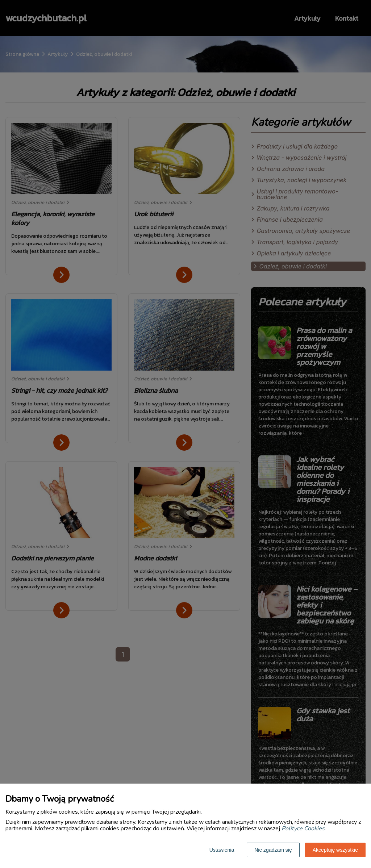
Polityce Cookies (303, 829)
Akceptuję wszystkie (335, 850)
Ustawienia (222, 850)
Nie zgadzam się (273, 850)
